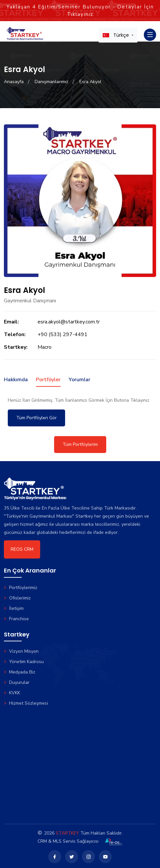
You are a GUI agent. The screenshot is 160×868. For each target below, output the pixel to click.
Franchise (16, 619)
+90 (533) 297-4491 (63, 334)
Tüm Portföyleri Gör (36, 418)
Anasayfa (14, 82)
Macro (45, 347)
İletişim (14, 608)
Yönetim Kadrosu (24, 662)
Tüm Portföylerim (80, 444)
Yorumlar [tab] (80, 380)
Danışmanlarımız (51, 82)
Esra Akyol (90, 82)
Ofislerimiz (17, 598)
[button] (118, 35)
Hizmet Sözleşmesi (26, 703)
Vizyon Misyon (21, 651)
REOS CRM (22, 549)
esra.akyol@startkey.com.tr (69, 322)
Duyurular (17, 682)
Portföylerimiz (21, 588)
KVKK (12, 693)
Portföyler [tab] (48, 380)
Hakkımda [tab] (16, 380)
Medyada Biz (20, 672)
